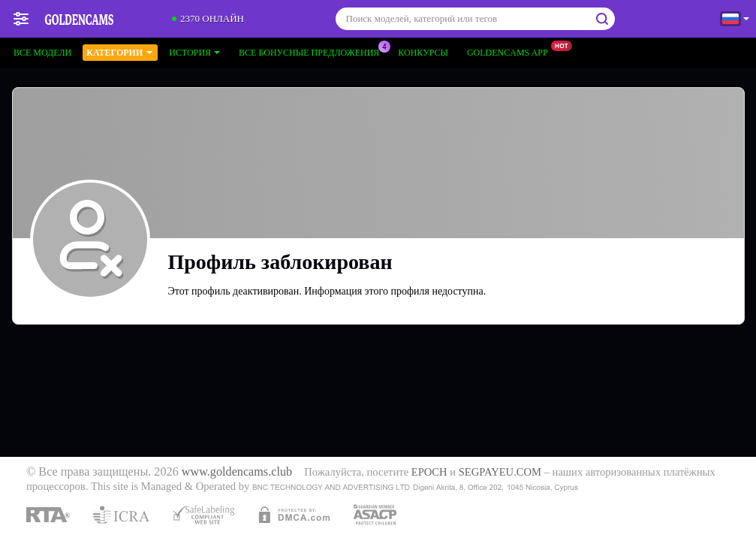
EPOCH (429, 472)
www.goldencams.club (237, 472)
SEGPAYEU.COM (500, 472)
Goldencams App (511, 51)
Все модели (42, 53)
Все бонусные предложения (313, 51)
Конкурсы (423, 53)
